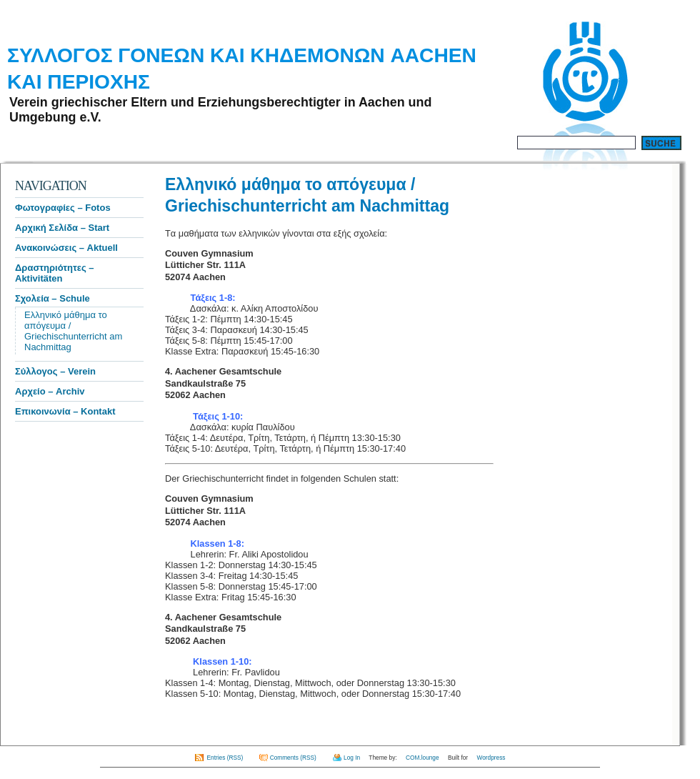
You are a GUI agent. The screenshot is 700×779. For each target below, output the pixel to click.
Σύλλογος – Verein (55, 371)
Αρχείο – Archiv (50, 391)
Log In (352, 758)
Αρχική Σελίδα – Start (62, 228)
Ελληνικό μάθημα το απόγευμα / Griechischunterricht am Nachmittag (73, 331)
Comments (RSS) (293, 758)
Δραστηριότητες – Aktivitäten (55, 273)
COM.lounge (422, 758)
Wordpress (491, 758)
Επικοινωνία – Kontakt (65, 411)
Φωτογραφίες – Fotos (63, 208)
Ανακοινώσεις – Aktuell (66, 248)
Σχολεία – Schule (52, 298)
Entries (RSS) (225, 758)
